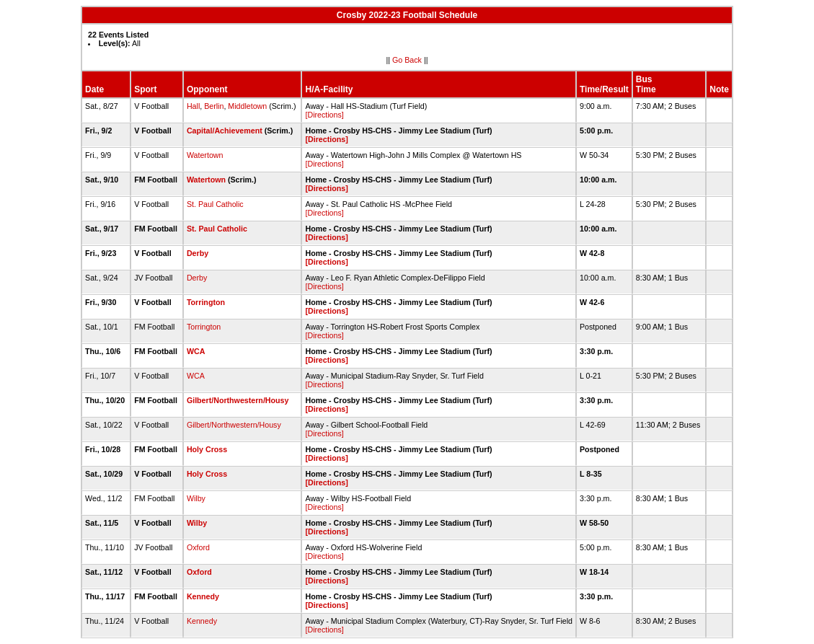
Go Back (407, 60)
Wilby (196, 498)
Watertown (205, 155)
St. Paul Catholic (215, 204)
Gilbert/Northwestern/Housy (238, 400)
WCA (196, 351)
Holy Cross (207, 449)
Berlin (214, 106)
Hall (193, 106)
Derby (198, 253)
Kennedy (203, 596)
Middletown (247, 106)
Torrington (206, 302)
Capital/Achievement (225, 131)
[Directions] (324, 115)
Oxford (198, 547)
